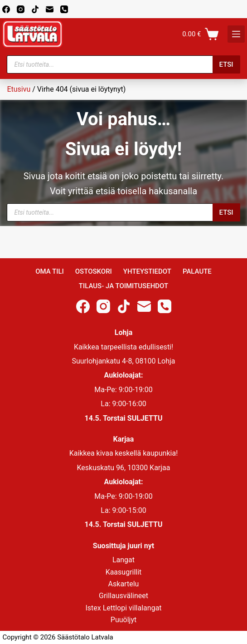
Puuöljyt (123, 620)
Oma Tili (50, 271)
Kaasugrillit (124, 572)
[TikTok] (35, 9)
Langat (123, 560)
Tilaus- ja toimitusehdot (123, 286)
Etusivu (19, 89)
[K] (236, 34)
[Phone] (64, 9)
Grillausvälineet (123, 596)
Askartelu (124, 584)
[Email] (50, 9)
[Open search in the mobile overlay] (123, 64)
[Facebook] (6, 9)
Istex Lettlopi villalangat (123, 608)
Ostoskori (94, 271)
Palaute (197, 271)
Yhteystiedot (147, 271)
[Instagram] (21, 9)
